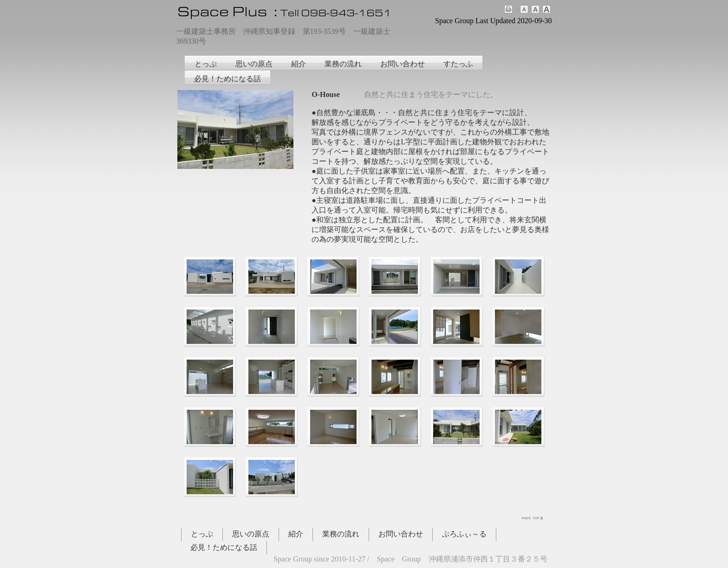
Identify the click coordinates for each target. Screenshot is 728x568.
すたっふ (458, 64)
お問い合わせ (403, 64)
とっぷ (206, 64)
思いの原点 (254, 64)
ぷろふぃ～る (464, 534)
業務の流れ (343, 64)
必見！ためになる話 (227, 79)
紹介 (299, 64)
